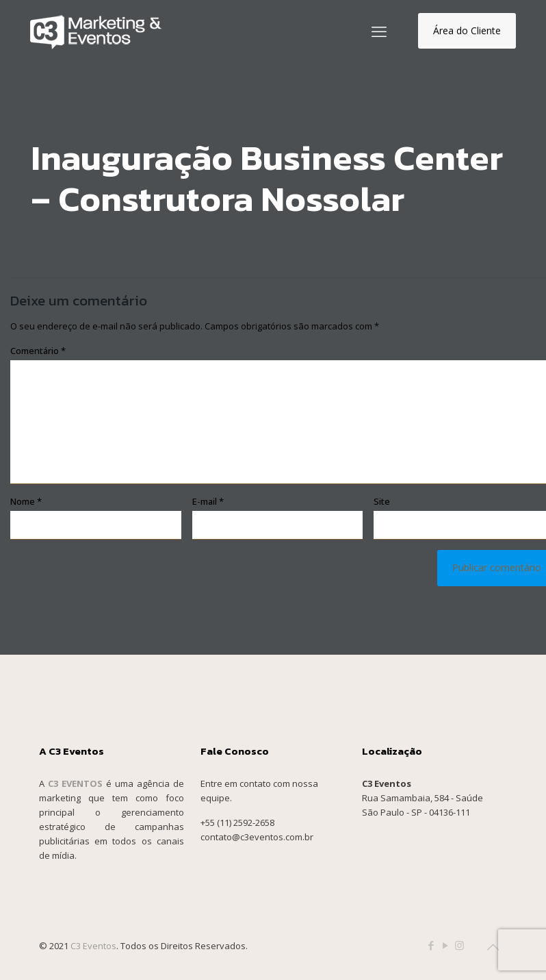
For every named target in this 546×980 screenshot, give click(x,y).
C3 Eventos (93, 946)
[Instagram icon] (459, 945)
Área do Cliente (467, 30)
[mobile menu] (379, 31)
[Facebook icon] (431, 945)
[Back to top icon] (493, 947)
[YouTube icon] (445, 945)
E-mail (208, 501)
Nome (26, 501)
